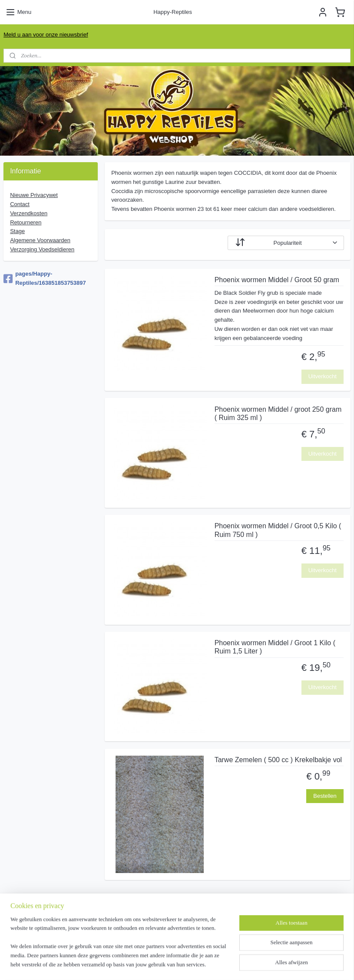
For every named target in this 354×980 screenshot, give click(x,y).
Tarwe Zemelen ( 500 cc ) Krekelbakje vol (278, 760)
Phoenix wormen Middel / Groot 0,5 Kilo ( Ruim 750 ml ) (278, 530)
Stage (17, 231)
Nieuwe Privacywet (34, 195)
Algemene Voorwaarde (40, 240)
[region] (120, 948)
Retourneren (26, 222)
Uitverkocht (323, 376)
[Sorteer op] (286, 243)
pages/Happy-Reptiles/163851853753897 (45, 278)
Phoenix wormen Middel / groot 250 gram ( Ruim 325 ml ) (278, 413)
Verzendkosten (29, 213)
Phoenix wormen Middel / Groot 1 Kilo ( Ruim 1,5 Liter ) (275, 647)
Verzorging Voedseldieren (42, 249)
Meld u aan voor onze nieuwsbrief (46, 35)
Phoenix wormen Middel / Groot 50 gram (276, 280)
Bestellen (325, 796)
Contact (20, 204)
